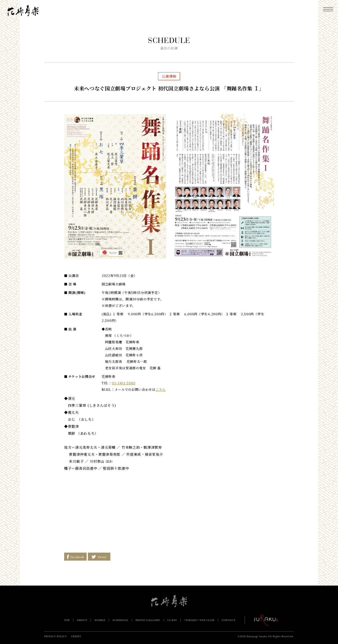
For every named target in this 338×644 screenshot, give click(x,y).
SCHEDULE (120, 620)
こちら (161, 389)
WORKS (100, 620)
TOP (67, 620)
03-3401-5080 (124, 383)
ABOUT (82, 620)
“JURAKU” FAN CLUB (199, 620)
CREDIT (76, 636)
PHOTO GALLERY (148, 620)
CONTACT (229, 620)
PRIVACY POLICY (56, 636)
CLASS (172, 620)
